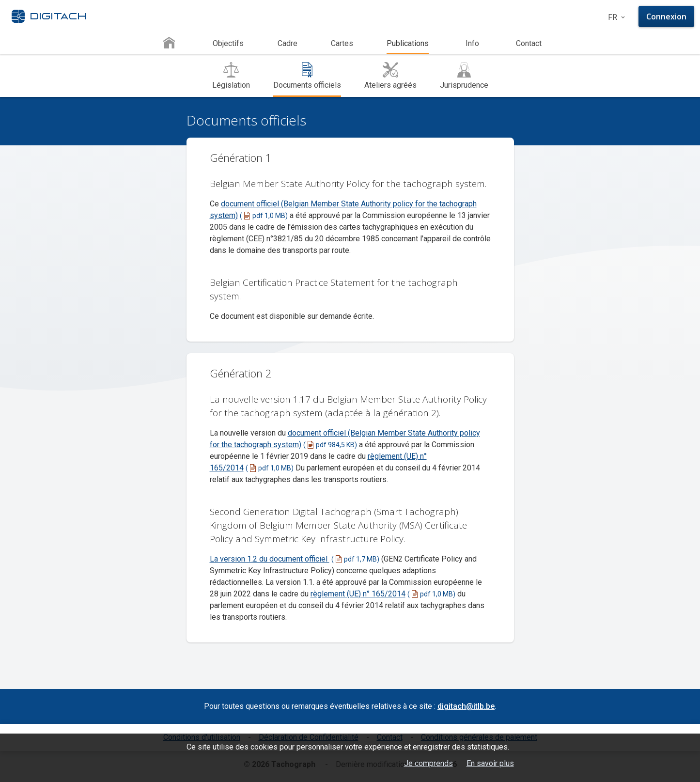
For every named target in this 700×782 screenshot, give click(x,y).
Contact (529, 43)
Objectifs (228, 43)
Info (472, 43)
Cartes (342, 43)
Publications (408, 43)
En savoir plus (490, 763)
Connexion (666, 16)
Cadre (288, 43)
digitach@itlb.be (466, 706)
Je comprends (428, 763)
